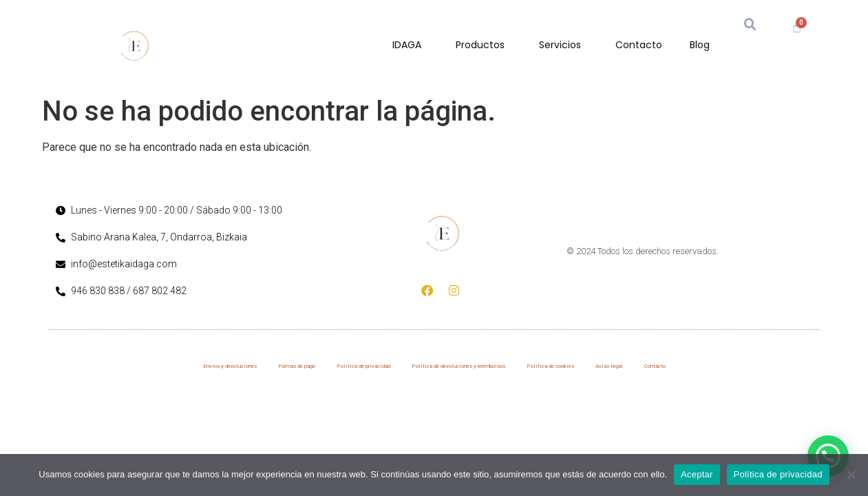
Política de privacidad (363, 366)
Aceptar (697, 474)
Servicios (563, 45)
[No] (851, 475)
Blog (700, 45)
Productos (484, 45)
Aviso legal (609, 366)
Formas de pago (297, 366)
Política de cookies (550, 366)
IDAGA (410, 45)
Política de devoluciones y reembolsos (458, 366)
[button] (750, 25)
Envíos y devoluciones (230, 366)
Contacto (639, 45)
